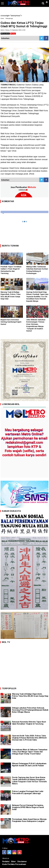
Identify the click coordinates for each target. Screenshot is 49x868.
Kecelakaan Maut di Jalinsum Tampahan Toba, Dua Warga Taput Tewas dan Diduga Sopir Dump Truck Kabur (30, 752)
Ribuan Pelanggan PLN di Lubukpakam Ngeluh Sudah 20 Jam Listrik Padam (29, 765)
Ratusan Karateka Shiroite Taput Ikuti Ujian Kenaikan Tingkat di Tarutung (29, 723)
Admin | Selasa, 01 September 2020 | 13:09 (13, 30)
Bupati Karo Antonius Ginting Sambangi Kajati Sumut (11, 322)
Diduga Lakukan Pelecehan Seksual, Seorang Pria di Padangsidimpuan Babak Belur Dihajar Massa (30, 710)
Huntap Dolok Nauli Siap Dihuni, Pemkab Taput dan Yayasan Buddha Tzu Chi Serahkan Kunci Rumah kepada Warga (37, 297)
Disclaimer (22, 862)
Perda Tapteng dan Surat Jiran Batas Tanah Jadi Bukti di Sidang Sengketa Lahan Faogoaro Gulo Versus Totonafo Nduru (29, 781)
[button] (47, 1)
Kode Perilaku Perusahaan (14, 864)
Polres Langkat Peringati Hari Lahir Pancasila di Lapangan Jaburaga (28, 792)
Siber (13, 862)
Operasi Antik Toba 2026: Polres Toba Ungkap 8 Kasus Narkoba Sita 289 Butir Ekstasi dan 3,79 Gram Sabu (29, 738)
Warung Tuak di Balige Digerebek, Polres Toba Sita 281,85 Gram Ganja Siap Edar (30, 696)
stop (13, 34)
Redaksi (6, 862)
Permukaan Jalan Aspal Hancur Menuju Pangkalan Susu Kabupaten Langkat (29, 820)
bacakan (5, 34)
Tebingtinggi (9, 18)
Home (2, 18)
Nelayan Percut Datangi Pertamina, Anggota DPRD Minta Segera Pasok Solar (28, 807)
